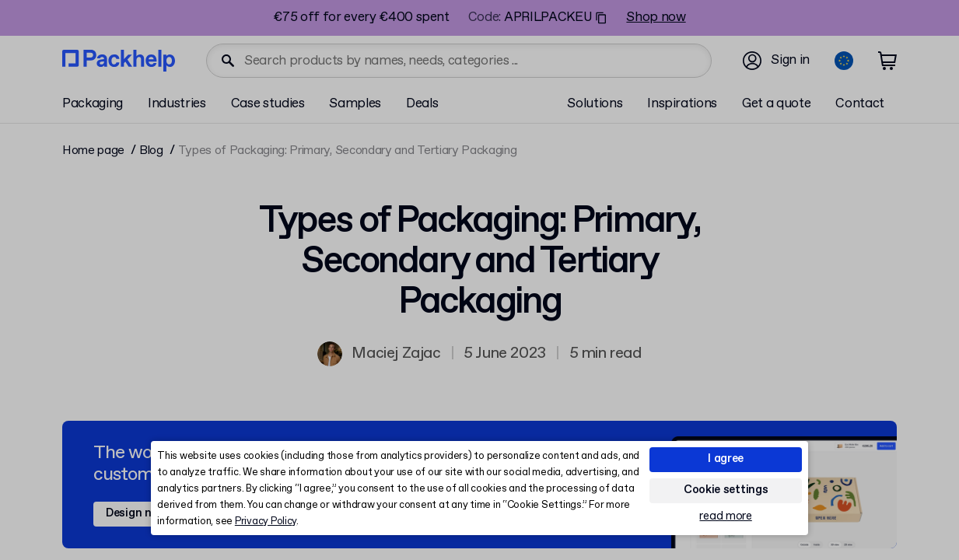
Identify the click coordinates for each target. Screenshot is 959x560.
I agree (726, 459)
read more (725, 517)
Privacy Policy (266, 521)
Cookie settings (726, 490)
